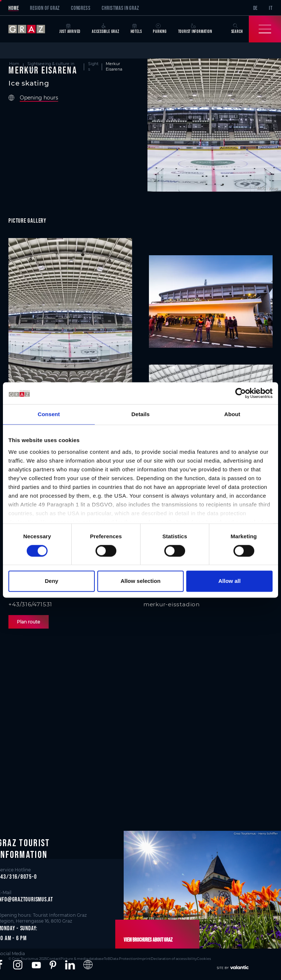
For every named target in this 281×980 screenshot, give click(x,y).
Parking (160, 29)
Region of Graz (45, 8)
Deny (51, 581)
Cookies (204, 959)
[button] (18, 965)
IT (271, 8)
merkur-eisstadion (172, 604)
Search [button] (237, 29)
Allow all (230, 581)
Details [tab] (140, 414)
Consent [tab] (49, 414)
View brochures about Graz (148, 940)
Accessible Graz (106, 29)
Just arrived (70, 29)
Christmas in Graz (120, 8)
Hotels (136, 29)
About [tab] (232, 414)
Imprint (144, 959)
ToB (107, 959)
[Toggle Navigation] (265, 29)
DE (256, 8)
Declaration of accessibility (174, 959)
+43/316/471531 (30, 604)
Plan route (28, 622)
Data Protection (124, 959)
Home (14, 8)
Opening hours (39, 98)
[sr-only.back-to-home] (31, 29)
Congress (81, 8)
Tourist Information (195, 29)
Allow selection (140, 581)
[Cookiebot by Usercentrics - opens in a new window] (241, 393)
